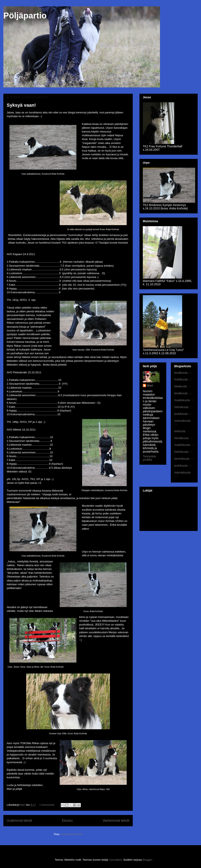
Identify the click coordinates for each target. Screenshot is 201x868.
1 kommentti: (47, 805)
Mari (150, 385)
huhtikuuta (181, 379)
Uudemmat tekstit (19, 821)
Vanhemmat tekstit (116, 821)
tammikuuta (182, 459)
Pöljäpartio (25, 16)
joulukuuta (181, 414)
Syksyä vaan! (21, 105)
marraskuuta (182, 421)
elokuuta (180, 431)
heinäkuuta (181, 438)
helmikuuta (181, 407)
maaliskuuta (182, 400)
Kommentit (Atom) (72, 834)
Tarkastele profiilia (149, 458)
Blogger (147, 860)
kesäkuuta (181, 373)
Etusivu (67, 821)
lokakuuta (180, 386)
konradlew (116, 860)
